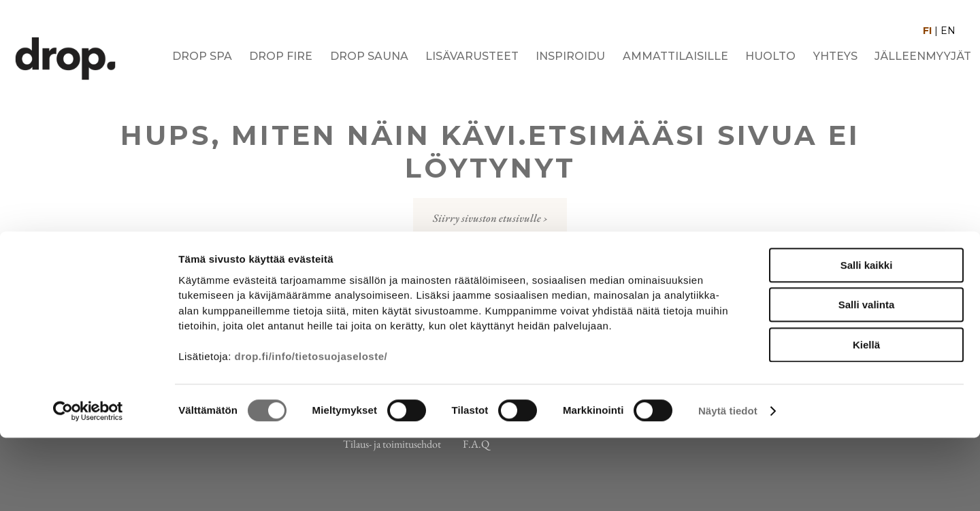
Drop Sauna (369, 56)
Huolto (770, 56)
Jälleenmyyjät (923, 56)
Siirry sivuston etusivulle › (490, 218)
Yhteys (835, 56)
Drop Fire (281, 56)
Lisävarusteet (472, 56)
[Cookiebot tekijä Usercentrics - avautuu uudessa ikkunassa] (88, 484)
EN (948, 31)
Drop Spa (202, 56)
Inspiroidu (570, 56)
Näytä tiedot (728, 484)
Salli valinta (867, 378)
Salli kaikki (867, 338)
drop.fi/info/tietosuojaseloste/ (311, 430)
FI (927, 31)
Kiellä (866, 417)
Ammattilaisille (675, 56)
